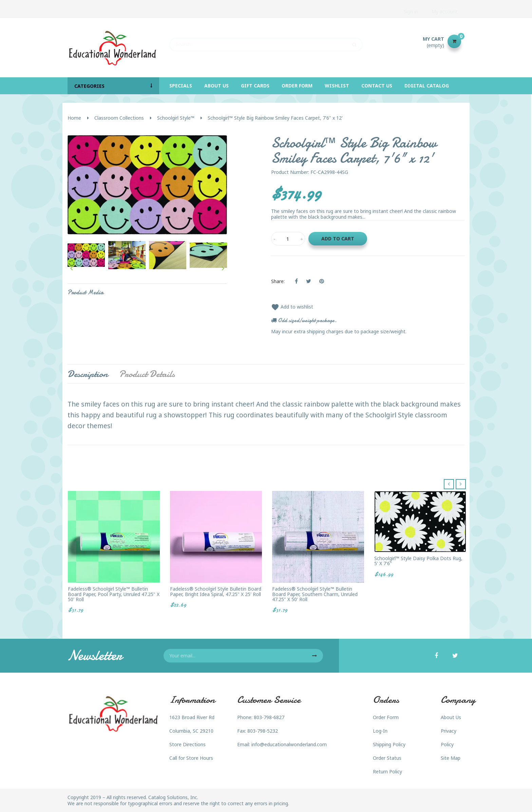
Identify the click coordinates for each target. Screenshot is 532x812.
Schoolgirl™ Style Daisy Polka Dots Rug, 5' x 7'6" (418, 561)
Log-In (380, 731)
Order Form (386, 717)
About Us (451, 717)
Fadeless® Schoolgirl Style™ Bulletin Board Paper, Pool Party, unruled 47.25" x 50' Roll (114, 594)
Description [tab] (88, 374)
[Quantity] (288, 239)
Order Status (387, 758)
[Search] (266, 41)
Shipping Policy (389, 744)
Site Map (451, 758)
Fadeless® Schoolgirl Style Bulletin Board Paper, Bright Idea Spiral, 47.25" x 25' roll (216, 591)
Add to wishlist (292, 307)
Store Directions (187, 744)
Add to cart (338, 239)
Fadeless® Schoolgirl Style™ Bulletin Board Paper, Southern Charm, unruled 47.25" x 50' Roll (315, 594)
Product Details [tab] (147, 374)
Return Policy (387, 771)
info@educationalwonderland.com (289, 744)
